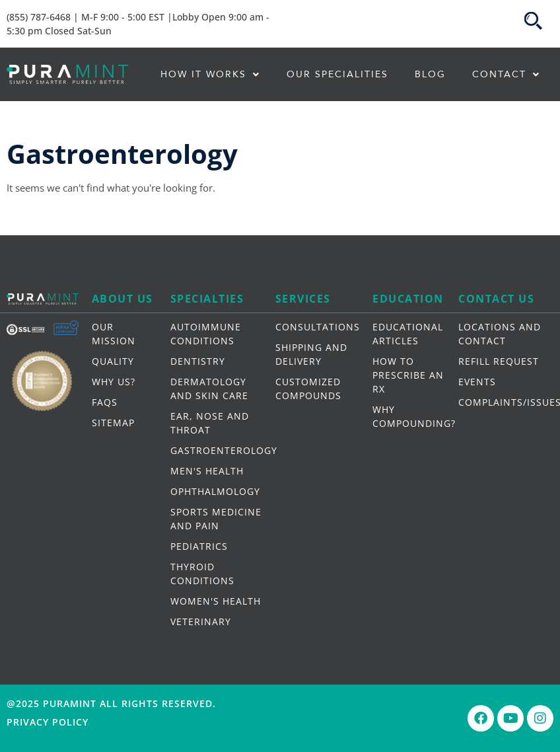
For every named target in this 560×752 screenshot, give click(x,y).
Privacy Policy (48, 722)
